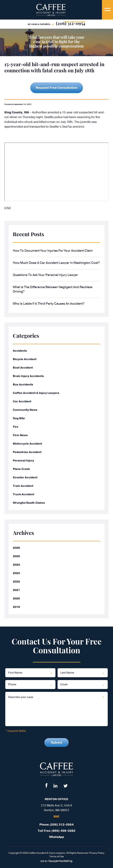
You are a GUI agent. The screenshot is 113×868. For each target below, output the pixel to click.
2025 (16, 556)
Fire (16, 427)
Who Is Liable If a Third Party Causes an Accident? (49, 304)
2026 (16, 548)
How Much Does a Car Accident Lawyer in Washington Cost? (56, 263)
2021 (16, 590)
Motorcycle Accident (27, 444)
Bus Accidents (23, 385)
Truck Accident (23, 494)
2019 (16, 607)
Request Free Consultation (57, 88)
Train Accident (23, 486)
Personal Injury (23, 461)
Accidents (20, 351)
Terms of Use (57, 856)
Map (56, 816)
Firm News (20, 435)
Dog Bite (19, 418)
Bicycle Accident (25, 359)
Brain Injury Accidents (28, 376)
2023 (16, 573)
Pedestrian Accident (27, 452)
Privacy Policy (97, 853)
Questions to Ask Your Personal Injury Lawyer (45, 275)
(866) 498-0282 (63, 831)
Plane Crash (21, 469)
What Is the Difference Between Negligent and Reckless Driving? (53, 289)
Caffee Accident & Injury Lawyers (36, 393)
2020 (16, 599)
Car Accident (22, 401)
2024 (16, 565)
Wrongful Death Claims (29, 503)
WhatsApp (57, 837)
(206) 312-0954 (71, 24)
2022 (16, 582)
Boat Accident (23, 368)
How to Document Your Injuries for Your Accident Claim (53, 251)
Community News (25, 410)
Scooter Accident (25, 477)
